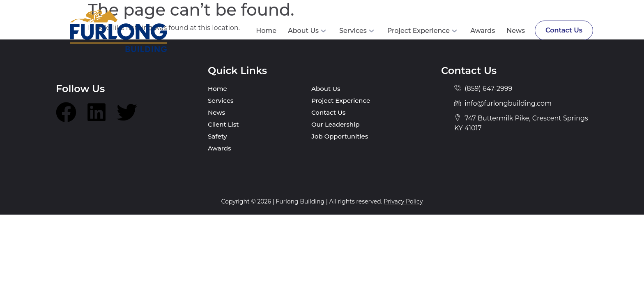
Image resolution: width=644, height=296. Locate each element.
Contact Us (563, 30)
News (515, 31)
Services (356, 31)
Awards (482, 31)
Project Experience (422, 31)
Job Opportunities (340, 136)
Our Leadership (335, 124)
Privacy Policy (403, 201)
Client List (223, 124)
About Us (307, 31)
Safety (217, 136)
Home (265, 31)
